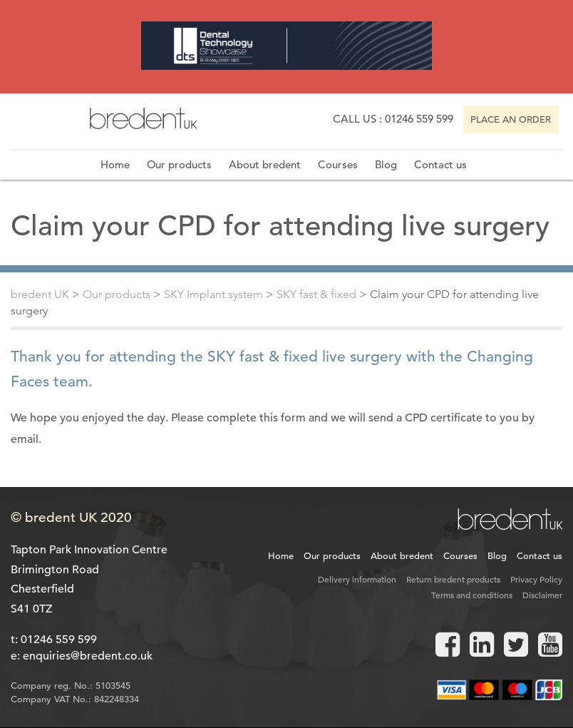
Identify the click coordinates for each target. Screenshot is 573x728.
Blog (386, 164)
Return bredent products (453, 579)
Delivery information (357, 579)
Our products (179, 164)
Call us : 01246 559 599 (393, 119)
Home (115, 164)
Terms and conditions (472, 595)
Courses (338, 164)
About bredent (265, 164)
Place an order (511, 119)
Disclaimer (542, 595)
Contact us (440, 164)
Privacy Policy (536, 579)
